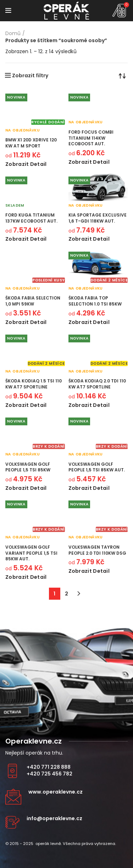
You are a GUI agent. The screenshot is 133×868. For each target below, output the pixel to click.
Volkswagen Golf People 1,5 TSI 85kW (28, 467)
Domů (13, 33)
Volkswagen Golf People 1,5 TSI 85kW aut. (97, 467)
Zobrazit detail (26, 164)
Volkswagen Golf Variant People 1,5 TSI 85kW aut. (31, 553)
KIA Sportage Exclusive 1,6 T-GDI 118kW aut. (98, 218)
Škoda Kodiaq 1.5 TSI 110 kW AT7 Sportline (34, 384)
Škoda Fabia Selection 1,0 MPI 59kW (33, 301)
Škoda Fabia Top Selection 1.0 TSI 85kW (95, 301)
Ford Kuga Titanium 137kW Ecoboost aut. (31, 218)
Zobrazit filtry (30, 75)
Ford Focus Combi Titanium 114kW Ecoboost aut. (91, 138)
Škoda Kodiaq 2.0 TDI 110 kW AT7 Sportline (97, 384)
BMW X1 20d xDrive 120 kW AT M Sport (31, 143)
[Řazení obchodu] (122, 75)
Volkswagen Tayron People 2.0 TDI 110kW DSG (97, 550)
